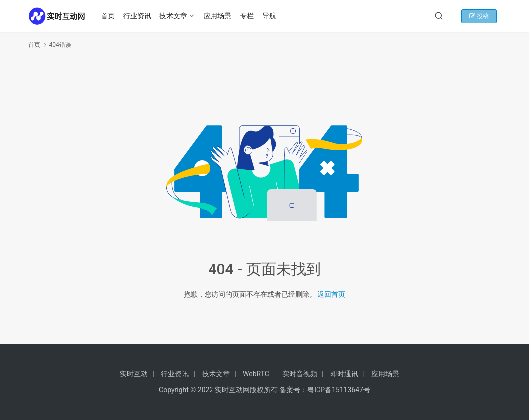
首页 (109, 16)
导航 (270, 16)
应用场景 (219, 16)
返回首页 (331, 294)
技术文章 (175, 16)
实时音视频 (300, 374)
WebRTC (256, 374)
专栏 (248, 16)
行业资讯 (138, 16)
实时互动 (134, 374)
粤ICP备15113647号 (339, 390)
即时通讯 (344, 374)
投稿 (483, 16)
